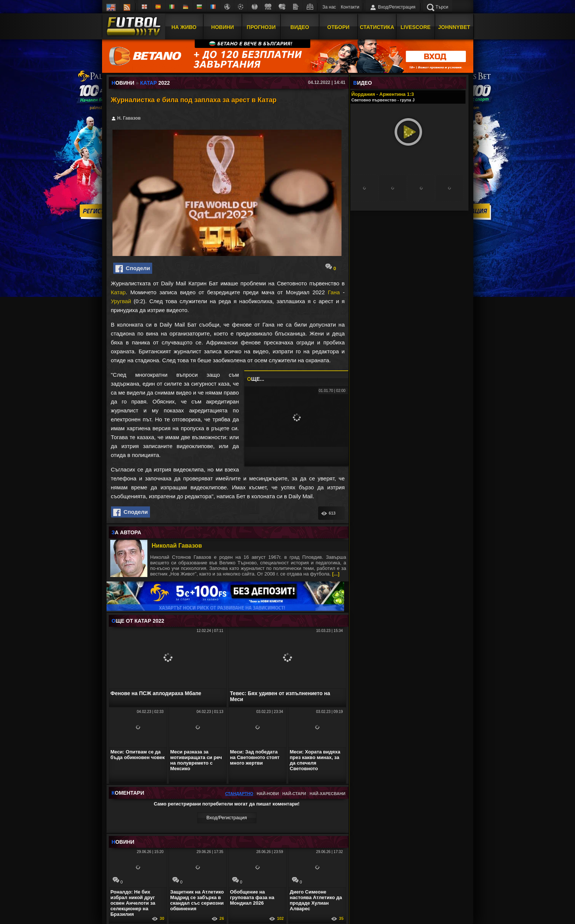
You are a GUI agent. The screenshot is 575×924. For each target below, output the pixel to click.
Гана (334, 292)
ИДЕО (363, 83)
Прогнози (261, 27)
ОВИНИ (123, 842)
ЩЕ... (256, 379)
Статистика (377, 27)
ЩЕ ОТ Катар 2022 (138, 621)
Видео (300, 27)
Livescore (416, 27)
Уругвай (121, 301)
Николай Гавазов (177, 546)
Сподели (133, 269)
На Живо (184, 27)
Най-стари (294, 794)
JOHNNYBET (454, 27)
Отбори (339, 27)
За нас (329, 7)
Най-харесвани (328, 794)
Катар (118, 292)
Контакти (350, 7)
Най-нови (268, 794)
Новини (223, 27)
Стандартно (239, 794)
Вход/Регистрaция (227, 818)
